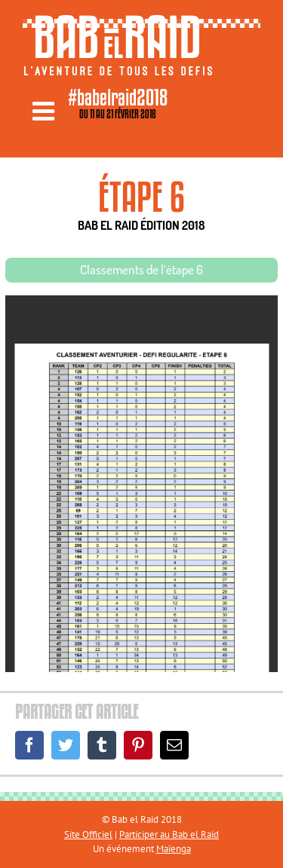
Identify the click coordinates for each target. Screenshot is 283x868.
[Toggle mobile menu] (45, 111)
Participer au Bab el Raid (169, 834)
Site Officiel (88, 834)
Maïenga (174, 849)
